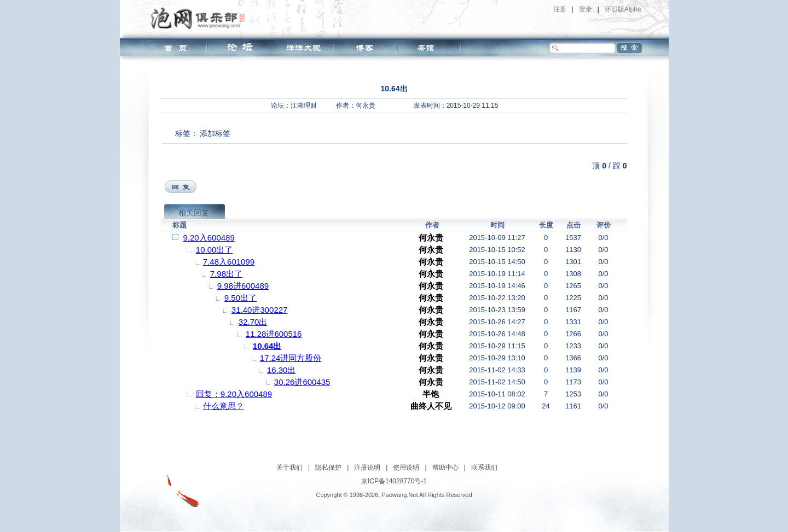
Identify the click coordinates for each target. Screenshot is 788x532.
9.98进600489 (243, 286)
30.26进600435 (302, 382)
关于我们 (289, 467)
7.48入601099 (229, 262)
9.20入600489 (209, 238)
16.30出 (282, 370)
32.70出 (253, 322)
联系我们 (484, 467)
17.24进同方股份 (291, 358)
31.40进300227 (260, 310)
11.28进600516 (274, 334)
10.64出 (267, 346)
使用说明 (406, 467)
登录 (586, 9)
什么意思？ (224, 406)
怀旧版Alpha (623, 9)
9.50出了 (241, 298)
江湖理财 (304, 106)
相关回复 (194, 213)
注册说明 (367, 467)
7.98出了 (226, 274)
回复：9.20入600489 (234, 394)
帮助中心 (445, 467)
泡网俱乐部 (201, 18)
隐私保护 (328, 467)
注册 (560, 9)
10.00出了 (215, 250)
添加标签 (215, 133)
